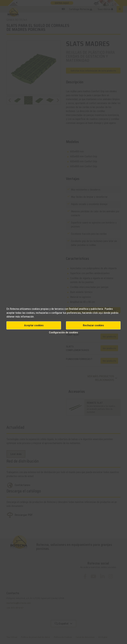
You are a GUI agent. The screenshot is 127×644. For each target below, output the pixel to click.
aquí (101, 313)
